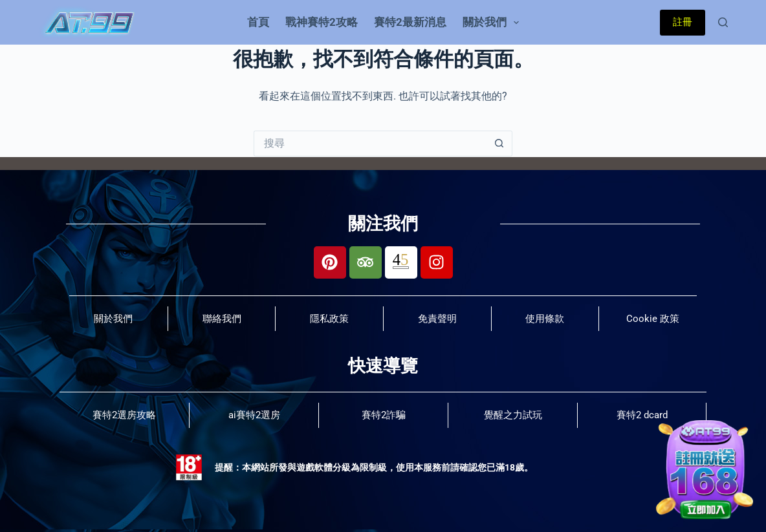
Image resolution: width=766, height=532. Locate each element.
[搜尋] (723, 22)
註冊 (683, 22)
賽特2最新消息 (410, 22)
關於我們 (493, 23)
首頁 (258, 22)
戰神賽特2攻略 (322, 22)
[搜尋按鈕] (499, 144)
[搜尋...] (370, 144)
